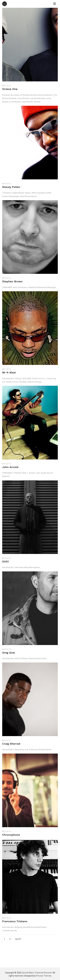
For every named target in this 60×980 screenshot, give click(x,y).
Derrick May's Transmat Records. (37, 973)
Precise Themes (44, 976)
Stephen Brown (12, 281)
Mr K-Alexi (9, 372)
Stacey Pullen (11, 187)
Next (18, 939)
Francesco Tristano (15, 921)
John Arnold (10, 467)
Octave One (10, 89)
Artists (7, 86)
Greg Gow (9, 653)
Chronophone (11, 835)
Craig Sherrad (11, 744)
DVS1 (5, 561)
